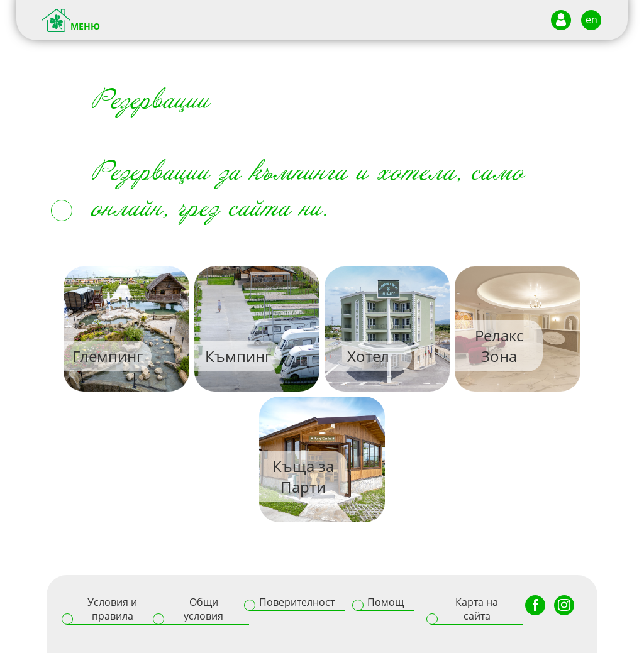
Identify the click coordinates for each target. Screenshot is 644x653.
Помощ (386, 602)
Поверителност (297, 602)
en (591, 19)
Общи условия (203, 609)
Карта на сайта (477, 609)
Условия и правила (112, 609)
